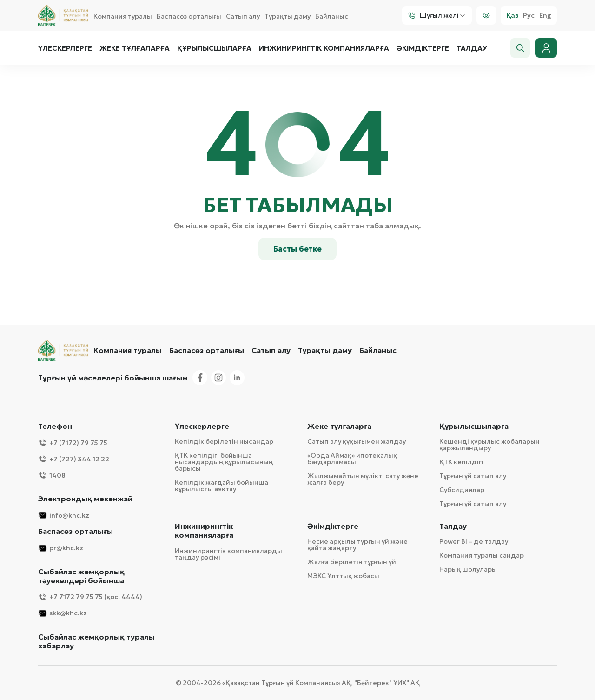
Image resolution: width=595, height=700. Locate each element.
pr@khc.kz (61, 548)
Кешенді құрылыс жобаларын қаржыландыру (489, 445)
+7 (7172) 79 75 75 (73, 443)
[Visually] (486, 15)
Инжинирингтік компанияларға (324, 48)
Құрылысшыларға (214, 48)
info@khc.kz (64, 515)
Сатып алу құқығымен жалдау (357, 441)
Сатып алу (243, 16)
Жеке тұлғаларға (135, 48)
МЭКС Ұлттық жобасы (343, 576)
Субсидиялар (462, 490)
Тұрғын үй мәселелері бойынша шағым (113, 378)
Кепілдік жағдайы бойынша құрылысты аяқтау (221, 486)
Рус (529, 16)
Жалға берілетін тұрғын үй (352, 562)
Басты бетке (297, 249)
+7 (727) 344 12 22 (74, 459)
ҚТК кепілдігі (461, 462)
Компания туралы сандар (482, 555)
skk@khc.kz (63, 613)
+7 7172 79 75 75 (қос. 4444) (90, 597)
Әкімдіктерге (423, 48)
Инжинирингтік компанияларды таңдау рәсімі (228, 554)
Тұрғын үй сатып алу (473, 476)
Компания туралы (123, 16)
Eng (545, 16)
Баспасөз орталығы (189, 16)
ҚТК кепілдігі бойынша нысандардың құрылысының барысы (224, 462)
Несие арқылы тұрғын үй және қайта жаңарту (357, 545)
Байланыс (332, 16)
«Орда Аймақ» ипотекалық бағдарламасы (352, 459)
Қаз (512, 16)
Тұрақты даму (288, 16)
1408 (52, 475)
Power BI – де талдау (474, 541)
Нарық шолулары (468, 569)
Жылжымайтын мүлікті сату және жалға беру (363, 479)
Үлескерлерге (65, 48)
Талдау (472, 48)
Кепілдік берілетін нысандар (224, 441)
